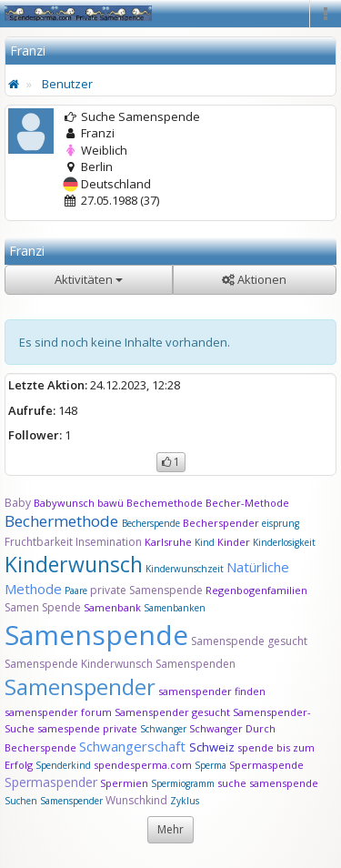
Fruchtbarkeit (40, 542)
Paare (77, 590)
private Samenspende (146, 590)
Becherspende (151, 523)
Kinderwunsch (74, 564)
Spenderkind (63, 765)
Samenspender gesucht (172, 712)
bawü (110, 503)
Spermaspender (51, 782)
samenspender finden (212, 691)
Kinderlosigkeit (284, 542)
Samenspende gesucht (249, 641)
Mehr (170, 829)
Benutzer (67, 84)
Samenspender (80, 686)
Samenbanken (175, 608)
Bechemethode (165, 503)
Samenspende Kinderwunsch (79, 664)
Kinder (234, 542)
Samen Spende (43, 607)
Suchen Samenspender (54, 801)
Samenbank (112, 607)
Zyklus (185, 801)
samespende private (87, 728)
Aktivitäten (89, 279)
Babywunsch (64, 503)
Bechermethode (63, 521)
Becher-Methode (247, 503)
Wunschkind (136, 800)
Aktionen (254, 279)
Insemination (109, 542)
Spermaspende (266, 765)
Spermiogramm (183, 783)
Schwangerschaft (134, 746)
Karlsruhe (168, 542)
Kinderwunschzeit (185, 569)
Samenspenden (196, 664)
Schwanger (163, 729)
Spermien (124, 783)
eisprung (281, 523)
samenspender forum (58, 712)
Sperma (211, 765)
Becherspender (222, 523)
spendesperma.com (143, 765)
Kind (206, 542)
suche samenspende (268, 783)
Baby (18, 503)
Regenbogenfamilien (256, 590)
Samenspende (96, 635)
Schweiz (212, 747)
